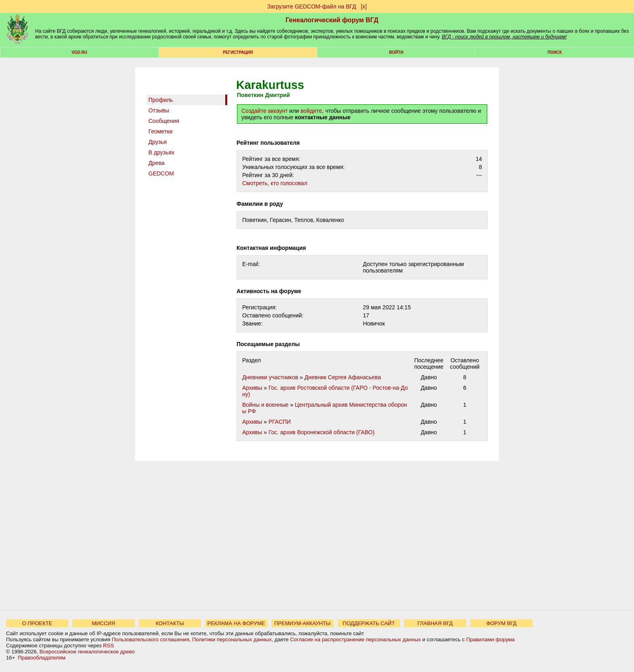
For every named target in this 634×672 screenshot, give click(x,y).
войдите (311, 111)
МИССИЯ (104, 623)
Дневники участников (270, 377)
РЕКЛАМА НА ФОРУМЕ (236, 623)
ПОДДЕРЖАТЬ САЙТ (369, 623)
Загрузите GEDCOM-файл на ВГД (312, 6)
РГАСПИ (280, 422)
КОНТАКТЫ (170, 623)
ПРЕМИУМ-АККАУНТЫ (302, 623)
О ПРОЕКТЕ (37, 623)
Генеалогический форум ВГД (332, 20)
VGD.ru (79, 52)
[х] (364, 6)
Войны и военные (265, 405)
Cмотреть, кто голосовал (275, 183)
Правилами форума (490, 639)
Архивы (252, 388)
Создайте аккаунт (265, 111)
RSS (109, 646)
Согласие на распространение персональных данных (355, 639)
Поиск (555, 52)
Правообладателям (41, 658)
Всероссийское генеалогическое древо (87, 652)
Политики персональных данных (232, 639)
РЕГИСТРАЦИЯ (238, 52)
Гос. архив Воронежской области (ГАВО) (321, 432)
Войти (396, 52)
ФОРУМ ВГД (502, 623)
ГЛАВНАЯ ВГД (435, 623)
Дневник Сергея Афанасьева (343, 377)
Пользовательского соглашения (150, 639)
